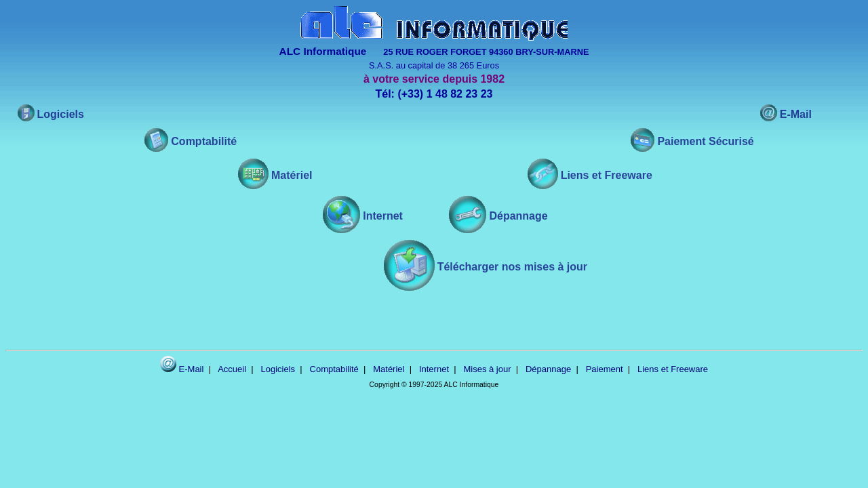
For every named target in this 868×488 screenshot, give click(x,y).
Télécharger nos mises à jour (512, 267)
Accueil (232, 369)
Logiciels (61, 114)
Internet (383, 216)
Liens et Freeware (607, 175)
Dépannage (518, 216)
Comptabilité (204, 141)
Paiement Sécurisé (705, 141)
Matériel (292, 175)
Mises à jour (487, 369)
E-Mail (796, 114)
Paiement (605, 369)
